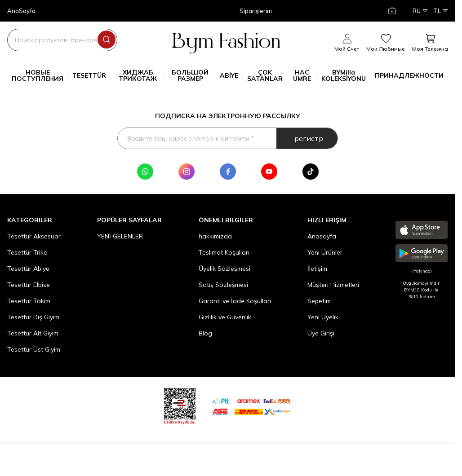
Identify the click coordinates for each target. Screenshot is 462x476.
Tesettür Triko (27, 253)
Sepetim (319, 302)
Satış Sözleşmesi (223, 286)
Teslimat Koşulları (224, 253)
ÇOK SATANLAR (267, 75)
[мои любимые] (386, 43)
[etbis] (180, 406)
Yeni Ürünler (325, 253)
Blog (205, 334)
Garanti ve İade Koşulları (235, 302)
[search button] (107, 40)
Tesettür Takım (29, 302)
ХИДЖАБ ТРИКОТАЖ (142, 75)
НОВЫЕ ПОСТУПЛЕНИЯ (40, 75)
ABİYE (231, 75)
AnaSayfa (21, 11)
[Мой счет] (393, 11)
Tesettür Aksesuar (34, 237)
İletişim (317, 269)
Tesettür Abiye (28, 269)
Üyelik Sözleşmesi (224, 269)
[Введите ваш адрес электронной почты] (228, 139)
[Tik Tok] (311, 172)
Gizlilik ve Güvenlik (225, 318)
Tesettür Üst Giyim (34, 350)
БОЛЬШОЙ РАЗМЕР (193, 75)
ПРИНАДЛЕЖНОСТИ (411, 75)
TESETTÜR (91, 75)
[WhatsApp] (145, 172)
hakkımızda (215, 237)
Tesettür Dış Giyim (33, 318)
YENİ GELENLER (120, 237)
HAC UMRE (305, 75)
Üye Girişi (321, 334)
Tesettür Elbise (29, 286)
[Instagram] (187, 172)
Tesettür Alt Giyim (33, 334)
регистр (309, 139)
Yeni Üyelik (323, 318)
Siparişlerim (256, 11)
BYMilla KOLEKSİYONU (346, 75)
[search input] (62, 40)
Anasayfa (322, 237)
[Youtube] (269, 172)
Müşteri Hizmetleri (333, 286)
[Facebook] (228, 172)
